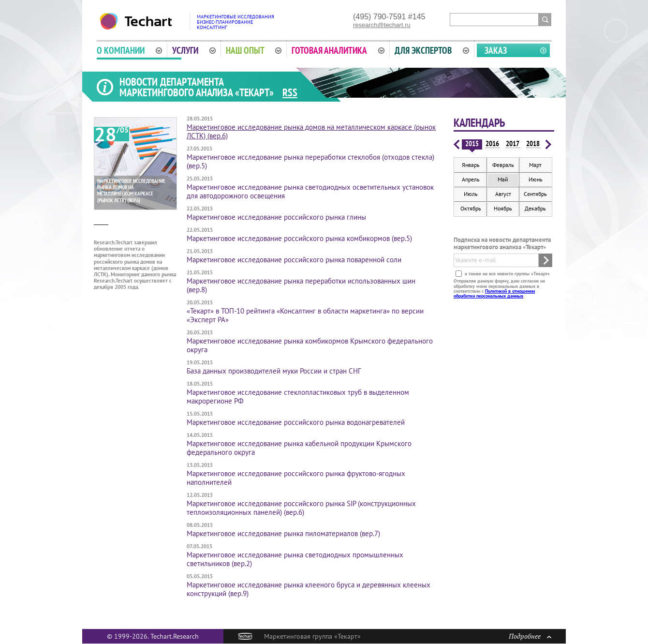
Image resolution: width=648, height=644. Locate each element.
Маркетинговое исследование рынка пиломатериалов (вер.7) (283, 533)
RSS (290, 92)
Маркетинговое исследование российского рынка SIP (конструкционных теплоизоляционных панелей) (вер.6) (301, 508)
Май (503, 179)
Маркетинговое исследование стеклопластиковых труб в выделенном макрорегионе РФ (298, 397)
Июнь (536, 179)
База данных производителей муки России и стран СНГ (274, 371)
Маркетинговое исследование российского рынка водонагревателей (296, 422)
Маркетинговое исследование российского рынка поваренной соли (294, 260)
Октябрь (471, 208)
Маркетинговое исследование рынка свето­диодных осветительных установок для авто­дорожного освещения (310, 191)
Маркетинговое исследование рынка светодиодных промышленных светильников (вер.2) (295, 559)
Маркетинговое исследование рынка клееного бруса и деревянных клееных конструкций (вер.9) (309, 589)
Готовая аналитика (338, 50)
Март (535, 165)
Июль (471, 194)
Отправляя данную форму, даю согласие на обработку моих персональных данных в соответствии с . (499, 288)
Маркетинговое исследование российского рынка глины (276, 217)
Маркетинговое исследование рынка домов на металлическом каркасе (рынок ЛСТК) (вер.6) (311, 131)
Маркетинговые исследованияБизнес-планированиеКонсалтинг (236, 22)
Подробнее (530, 636)
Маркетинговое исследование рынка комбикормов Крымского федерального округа (310, 345)
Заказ (496, 50)
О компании (129, 50)
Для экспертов (432, 50)
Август (503, 194)
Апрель (471, 179)
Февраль (503, 165)
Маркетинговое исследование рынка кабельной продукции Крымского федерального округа (299, 448)
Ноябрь (503, 208)
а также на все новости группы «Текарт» (507, 274)
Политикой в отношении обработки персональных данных (494, 293)
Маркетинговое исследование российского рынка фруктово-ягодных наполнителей (296, 478)
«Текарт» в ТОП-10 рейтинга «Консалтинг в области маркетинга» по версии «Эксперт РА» (305, 315)
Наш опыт (254, 50)
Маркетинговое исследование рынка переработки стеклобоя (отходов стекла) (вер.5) (310, 161)
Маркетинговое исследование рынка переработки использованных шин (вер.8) (301, 285)
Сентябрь (535, 194)
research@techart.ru (382, 25)
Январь (471, 165)
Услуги (194, 50)
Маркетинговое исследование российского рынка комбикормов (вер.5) (299, 238)
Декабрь (535, 208)
